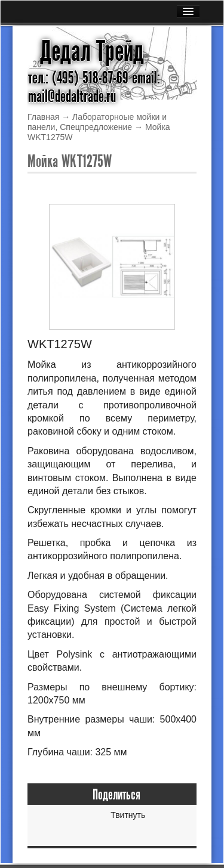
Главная (43, 117)
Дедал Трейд (92, 51)
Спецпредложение (96, 127)
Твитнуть (128, 815)
